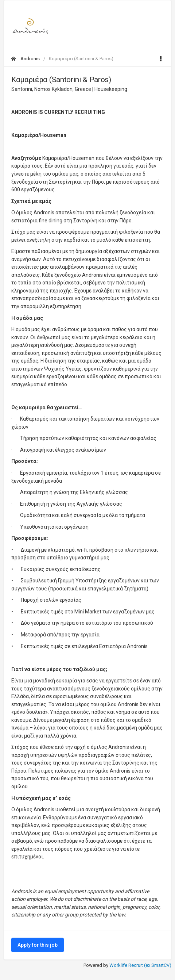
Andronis (26, 59)
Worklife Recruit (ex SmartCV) (140, 965)
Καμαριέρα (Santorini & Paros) (81, 59)
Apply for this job (38, 945)
